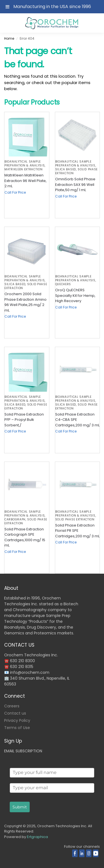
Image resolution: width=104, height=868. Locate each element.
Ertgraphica (37, 837)
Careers (12, 706)
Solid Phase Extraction (75, 519)
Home (9, 38)
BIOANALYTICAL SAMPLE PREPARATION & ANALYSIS (25, 164)
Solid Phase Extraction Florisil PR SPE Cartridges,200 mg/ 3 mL (77, 531)
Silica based (66, 169)
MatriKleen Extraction (24, 169)
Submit (20, 807)
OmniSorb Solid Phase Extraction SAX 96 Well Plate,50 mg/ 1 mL (75, 184)
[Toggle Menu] (7, 7)
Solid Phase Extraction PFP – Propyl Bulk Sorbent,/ (24, 420)
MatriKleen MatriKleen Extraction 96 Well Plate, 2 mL (26, 181)
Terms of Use (17, 728)
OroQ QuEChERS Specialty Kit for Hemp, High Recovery (75, 295)
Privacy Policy (17, 720)
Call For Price (15, 192)
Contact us (15, 713)
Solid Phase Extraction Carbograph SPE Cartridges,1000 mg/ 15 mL (25, 537)
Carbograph (15, 519)
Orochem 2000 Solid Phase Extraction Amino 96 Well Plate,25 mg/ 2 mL (26, 302)
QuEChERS (63, 284)
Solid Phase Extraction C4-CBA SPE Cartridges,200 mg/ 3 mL (77, 420)
